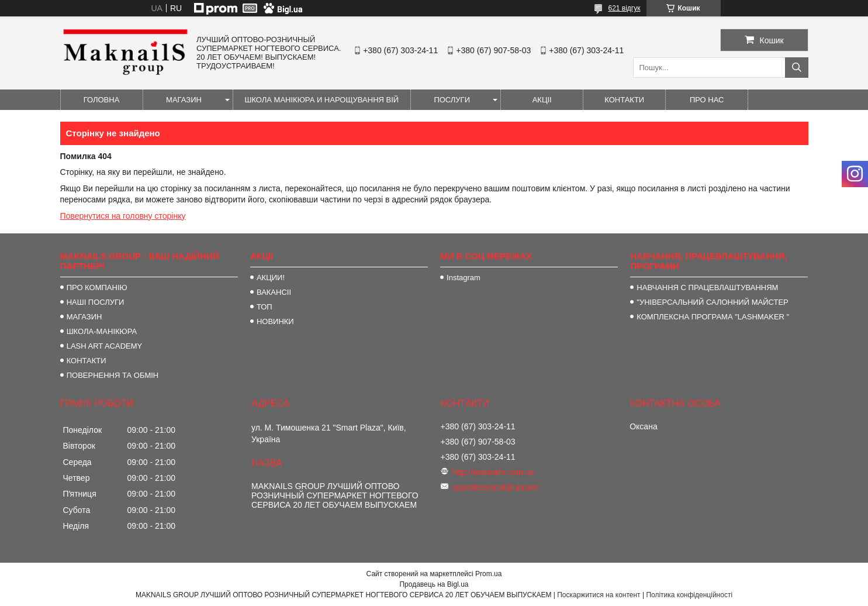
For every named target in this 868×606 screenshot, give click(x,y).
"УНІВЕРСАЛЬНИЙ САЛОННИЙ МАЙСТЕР (712, 302)
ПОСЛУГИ (452, 100)
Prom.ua (488, 574)
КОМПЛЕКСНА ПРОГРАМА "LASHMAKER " (713, 317)
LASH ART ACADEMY (105, 346)
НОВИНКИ (275, 321)
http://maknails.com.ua (493, 472)
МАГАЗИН (184, 100)
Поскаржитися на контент (599, 595)
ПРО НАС (707, 100)
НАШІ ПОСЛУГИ (96, 302)
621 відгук (624, 8)
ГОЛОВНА (102, 100)
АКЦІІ (542, 100)
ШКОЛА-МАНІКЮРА (102, 331)
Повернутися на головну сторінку (123, 216)
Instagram (464, 278)
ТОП (264, 307)
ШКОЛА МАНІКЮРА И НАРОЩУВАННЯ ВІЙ (322, 100)
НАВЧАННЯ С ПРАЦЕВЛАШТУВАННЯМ (707, 287)
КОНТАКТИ (624, 100)
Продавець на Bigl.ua (434, 584)
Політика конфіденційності (689, 595)
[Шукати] (797, 68)
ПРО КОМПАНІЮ (97, 287)
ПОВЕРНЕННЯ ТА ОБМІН (113, 375)
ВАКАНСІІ (274, 292)
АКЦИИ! (271, 278)
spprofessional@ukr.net (495, 487)
